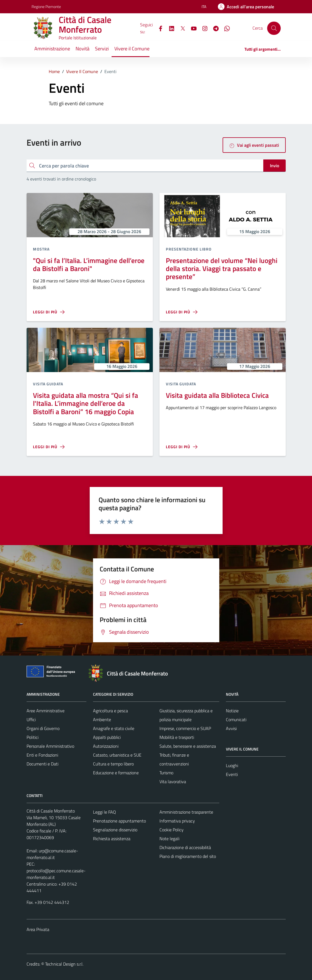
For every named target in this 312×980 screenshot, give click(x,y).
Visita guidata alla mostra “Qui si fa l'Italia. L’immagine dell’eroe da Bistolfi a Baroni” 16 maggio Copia (86, 403)
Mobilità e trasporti (177, 737)
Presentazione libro (189, 249)
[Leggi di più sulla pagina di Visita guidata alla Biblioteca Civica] (182, 447)
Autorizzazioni (106, 746)
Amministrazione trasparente (186, 812)
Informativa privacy (177, 821)
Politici (33, 737)
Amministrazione (52, 49)
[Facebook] (158, 28)
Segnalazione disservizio (115, 830)
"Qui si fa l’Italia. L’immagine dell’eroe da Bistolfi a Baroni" (89, 264)
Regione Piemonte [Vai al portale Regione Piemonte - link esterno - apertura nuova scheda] (46, 7)
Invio (274, 166)
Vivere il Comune (132, 49)
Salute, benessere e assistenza (188, 746)
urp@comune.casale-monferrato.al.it (52, 854)
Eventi (232, 774)
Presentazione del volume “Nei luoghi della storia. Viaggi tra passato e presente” (222, 269)
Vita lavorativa (173, 782)
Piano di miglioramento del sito (188, 856)
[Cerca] (274, 28)
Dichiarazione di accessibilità (185, 847)
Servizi (102, 49)
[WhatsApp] (225, 28)
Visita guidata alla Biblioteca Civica (217, 395)
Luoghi (232, 765)
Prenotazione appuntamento (119, 821)
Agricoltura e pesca (110, 711)
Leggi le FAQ (105, 812)
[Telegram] (214, 28)
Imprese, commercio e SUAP (185, 728)
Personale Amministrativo (50, 746)
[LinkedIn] (169, 28)
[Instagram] (203, 28)
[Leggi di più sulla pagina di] (49, 312)
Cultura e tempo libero (113, 764)
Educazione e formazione (116, 773)
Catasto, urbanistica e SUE (117, 755)
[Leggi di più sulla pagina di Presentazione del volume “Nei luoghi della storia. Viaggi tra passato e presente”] (182, 312)
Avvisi (231, 728)
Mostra (41, 249)
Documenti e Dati (42, 764)
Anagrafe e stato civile (114, 728)
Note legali (169, 839)
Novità (82, 49)
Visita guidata (48, 384)
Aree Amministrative (46, 711)
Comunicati (236, 719)
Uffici (31, 719)
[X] (181, 28)
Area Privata (38, 929)
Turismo (166, 773)
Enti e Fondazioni (42, 755)
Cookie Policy (172, 830)
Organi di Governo (43, 728)
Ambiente (102, 719)
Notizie (232, 711)
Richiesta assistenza (112, 839)
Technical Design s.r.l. (64, 964)
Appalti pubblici (107, 737)
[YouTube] (192, 28)
